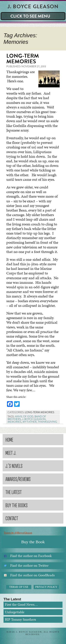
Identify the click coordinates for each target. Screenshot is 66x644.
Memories (14, 422)
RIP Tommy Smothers (20, 619)
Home (9, 439)
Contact (12, 518)
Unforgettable (15, 612)
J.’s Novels (14, 466)
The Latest (14, 492)
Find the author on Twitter (29, 565)
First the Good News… (21, 605)
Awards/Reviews (18, 479)
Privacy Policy (46, 587)
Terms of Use (19, 587)
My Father (30, 422)
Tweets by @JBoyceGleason (18, 533)
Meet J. (11, 453)
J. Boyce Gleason (34, 419)
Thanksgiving (47, 422)
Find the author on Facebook (31, 556)
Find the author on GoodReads (32, 575)
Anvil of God (24, 416)
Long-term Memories (23, 59)
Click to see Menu (30, 16)
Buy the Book (33, 542)
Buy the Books (17, 505)
